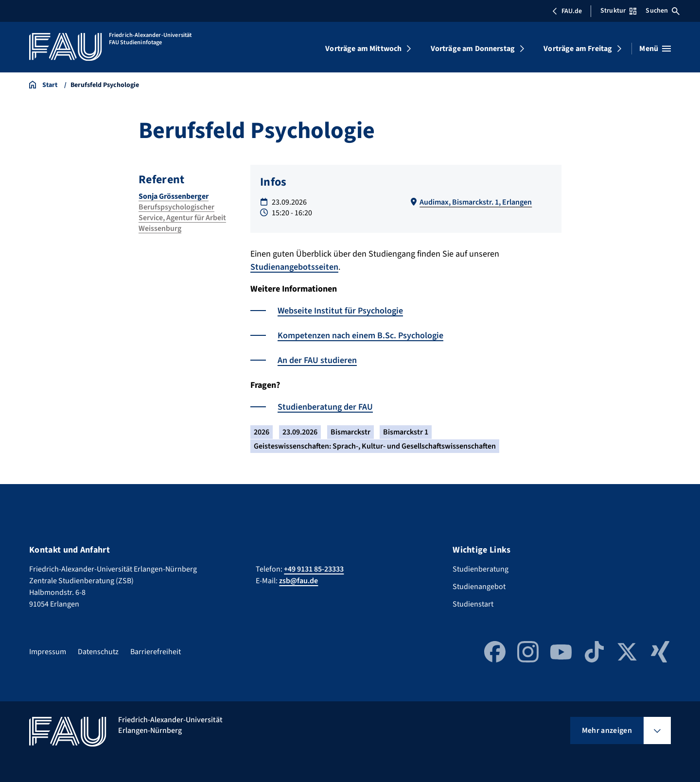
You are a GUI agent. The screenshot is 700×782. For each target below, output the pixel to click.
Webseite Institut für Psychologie (340, 311)
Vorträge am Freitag (578, 49)
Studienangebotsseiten (294, 267)
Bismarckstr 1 (406, 432)
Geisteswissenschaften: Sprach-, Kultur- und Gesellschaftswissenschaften (375, 446)
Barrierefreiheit (156, 652)
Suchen (663, 11)
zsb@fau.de (298, 581)
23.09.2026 (300, 432)
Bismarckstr (350, 432)
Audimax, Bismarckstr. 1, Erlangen (476, 202)
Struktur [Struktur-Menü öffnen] (618, 11)
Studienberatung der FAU (325, 407)
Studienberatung (481, 569)
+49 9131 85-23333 (314, 569)
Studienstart (473, 604)
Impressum (48, 652)
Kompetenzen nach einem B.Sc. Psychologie (360, 336)
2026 (262, 432)
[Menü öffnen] (655, 49)
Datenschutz (98, 652)
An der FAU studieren (317, 360)
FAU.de (567, 11)
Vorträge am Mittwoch (363, 49)
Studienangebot (479, 587)
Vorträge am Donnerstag (473, 49)
